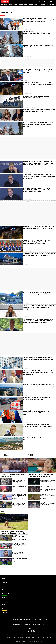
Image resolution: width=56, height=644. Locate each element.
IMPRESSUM (20, 637)
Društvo (6, 5)
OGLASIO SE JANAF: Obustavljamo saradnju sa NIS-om (38, 439)
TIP (39, 5)
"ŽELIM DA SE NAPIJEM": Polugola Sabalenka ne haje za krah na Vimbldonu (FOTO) (41, 476)
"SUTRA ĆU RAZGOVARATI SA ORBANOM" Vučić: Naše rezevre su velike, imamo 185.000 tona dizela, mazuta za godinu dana (39, 177)
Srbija (33, 620)
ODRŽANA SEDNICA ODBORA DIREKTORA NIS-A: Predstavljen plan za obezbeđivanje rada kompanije (38, 358)
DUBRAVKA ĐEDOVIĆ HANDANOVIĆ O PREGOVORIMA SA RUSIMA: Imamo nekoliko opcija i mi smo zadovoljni (39, 307)
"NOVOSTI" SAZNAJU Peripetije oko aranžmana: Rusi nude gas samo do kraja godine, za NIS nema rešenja (39, 385)
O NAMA (8, 637)
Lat (40, 2)
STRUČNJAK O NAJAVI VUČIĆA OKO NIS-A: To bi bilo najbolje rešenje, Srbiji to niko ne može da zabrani (39, 228)
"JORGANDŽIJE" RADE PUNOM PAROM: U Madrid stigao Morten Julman (20, 560)
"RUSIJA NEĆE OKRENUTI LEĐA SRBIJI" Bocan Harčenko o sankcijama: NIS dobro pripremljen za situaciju (38, 413)
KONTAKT (14, 637)
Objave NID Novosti (29, 639)
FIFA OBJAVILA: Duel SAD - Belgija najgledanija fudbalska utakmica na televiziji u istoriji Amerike (19, 545)
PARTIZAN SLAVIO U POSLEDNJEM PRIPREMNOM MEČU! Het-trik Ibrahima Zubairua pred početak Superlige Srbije (20, 537)
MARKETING (27, 637)
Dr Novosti (27, 620)
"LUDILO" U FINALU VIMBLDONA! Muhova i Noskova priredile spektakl (14, 532)
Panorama (43, 5)
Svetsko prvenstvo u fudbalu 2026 (9, 8)
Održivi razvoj (29, 616)
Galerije (31, 625)
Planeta (26, 5)
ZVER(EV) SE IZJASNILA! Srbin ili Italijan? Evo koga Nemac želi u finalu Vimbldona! (48, 503)
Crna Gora (39, 620)
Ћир (42, 2)
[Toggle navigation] (54, 2)
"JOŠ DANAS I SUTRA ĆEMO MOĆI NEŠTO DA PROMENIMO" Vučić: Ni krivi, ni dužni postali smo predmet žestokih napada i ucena (37, 190)
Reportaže (31, 5)
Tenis (31, 455)
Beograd (49, 5)
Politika (4, 455)
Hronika (10, 5)
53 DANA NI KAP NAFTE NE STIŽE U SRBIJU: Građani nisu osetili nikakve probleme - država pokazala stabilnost (39, 125)
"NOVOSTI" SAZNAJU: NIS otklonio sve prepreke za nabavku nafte (38, 46)
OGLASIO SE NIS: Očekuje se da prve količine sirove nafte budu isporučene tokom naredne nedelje (38, 33)
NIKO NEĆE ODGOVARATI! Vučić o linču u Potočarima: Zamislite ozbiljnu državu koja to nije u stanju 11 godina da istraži (20, 504)
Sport (36, 5)
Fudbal (3, 512)
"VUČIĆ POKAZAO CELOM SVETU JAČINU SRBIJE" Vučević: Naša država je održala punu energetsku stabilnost (38, 71)
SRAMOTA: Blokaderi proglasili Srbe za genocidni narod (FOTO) (20, 487)
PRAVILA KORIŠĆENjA (47, 637)
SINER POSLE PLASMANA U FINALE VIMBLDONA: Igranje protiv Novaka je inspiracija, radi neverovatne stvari (48, 489)
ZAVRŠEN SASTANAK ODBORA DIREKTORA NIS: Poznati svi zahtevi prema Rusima (37, 399)
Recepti (15, 5)
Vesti (2, 5)
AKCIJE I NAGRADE (36, 637)
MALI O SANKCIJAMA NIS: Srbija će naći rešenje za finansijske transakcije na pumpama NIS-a (38, 293)
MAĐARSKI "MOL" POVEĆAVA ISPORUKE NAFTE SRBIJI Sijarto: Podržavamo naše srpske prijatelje (38, 425)
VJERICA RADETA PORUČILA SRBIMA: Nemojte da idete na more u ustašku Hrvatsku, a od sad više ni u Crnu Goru (19, 496)
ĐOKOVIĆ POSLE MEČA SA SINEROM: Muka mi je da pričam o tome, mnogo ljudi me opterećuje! (48, 481)
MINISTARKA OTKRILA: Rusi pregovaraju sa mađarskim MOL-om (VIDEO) (36, 97)
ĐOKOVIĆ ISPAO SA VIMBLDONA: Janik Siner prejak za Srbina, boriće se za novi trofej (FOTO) (48, 496)
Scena (26, 625)
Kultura (53, 5)
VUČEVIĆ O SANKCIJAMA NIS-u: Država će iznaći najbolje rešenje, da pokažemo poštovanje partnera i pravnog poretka (38, 373)
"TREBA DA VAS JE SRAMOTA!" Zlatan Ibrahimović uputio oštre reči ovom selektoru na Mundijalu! (20, 553)
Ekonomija (20, 5)
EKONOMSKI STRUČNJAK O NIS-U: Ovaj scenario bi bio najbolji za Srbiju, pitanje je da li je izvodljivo (39, 255)
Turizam (46, 620)
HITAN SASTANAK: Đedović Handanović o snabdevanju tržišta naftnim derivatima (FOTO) (39, 110)
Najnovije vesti (40, 625)
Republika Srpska (18, 625)
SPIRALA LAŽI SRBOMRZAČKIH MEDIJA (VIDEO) (12, 475)
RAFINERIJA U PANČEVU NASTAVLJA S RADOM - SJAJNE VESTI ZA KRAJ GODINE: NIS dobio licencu (38, 84)
